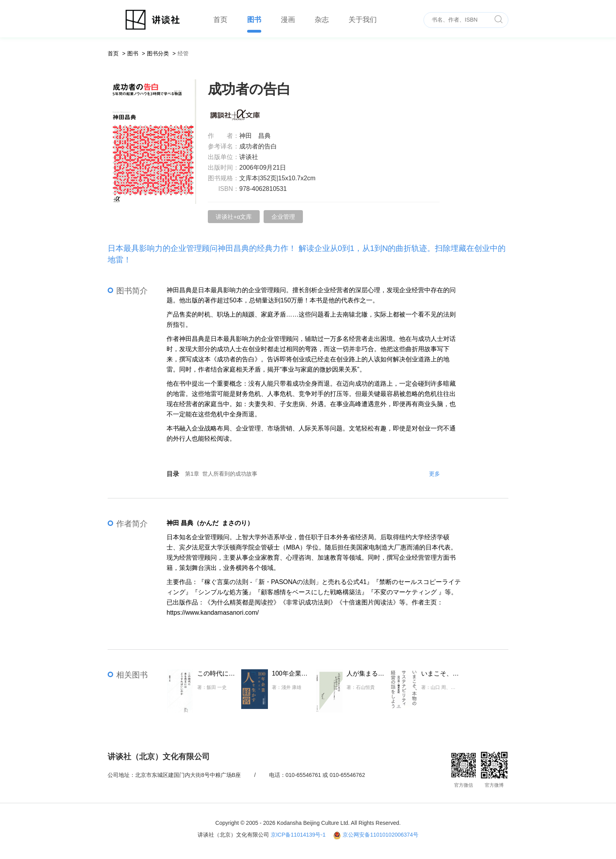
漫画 (288, 20)
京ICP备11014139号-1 (298, 835)
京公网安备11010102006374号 (380, 835)
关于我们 (363, 20)
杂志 (322, 20)
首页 (220, 20)
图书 (254, 20)
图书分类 (158, 53)
